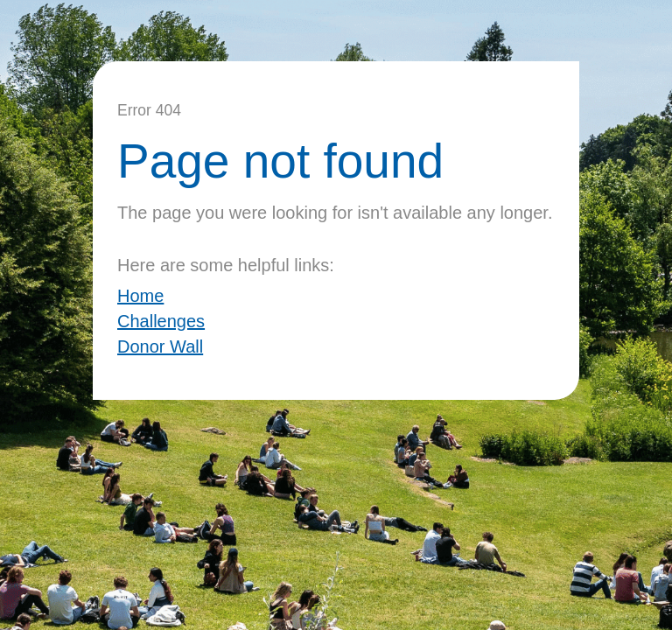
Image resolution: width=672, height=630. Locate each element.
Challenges (161, 321)
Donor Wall (160, 346)
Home (140, 296)
